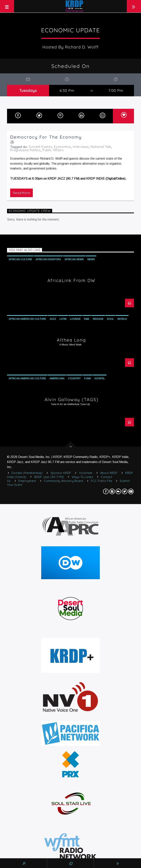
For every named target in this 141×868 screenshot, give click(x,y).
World (122, 319)
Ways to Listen (82, 477)
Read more (21, 193)
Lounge (75, 319)
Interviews (81, 147)
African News (74, 259)
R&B (87, 319)
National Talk (101, 147)
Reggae (98, 319)
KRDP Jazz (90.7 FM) (49, 477)
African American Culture (27, 319)
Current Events (40, 147)
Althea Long (71, 340)
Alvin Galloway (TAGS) (72, 400)
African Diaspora (48, 259)
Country (74, 378)
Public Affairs (53, 150)
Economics (62, 147)
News (91, 259)
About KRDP (109, 473)
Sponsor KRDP (61, 473)
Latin (63, 319)
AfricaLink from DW (71, 280)
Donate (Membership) (27, 473)
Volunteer (86, 473)
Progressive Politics (25, 150)
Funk (87, 378)
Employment (27, 481)
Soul (110, 319)
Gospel (100, 378)
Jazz (53, 319)
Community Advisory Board (63, 481)
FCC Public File (101, 481)
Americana (57, 378)
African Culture (20, 259)
